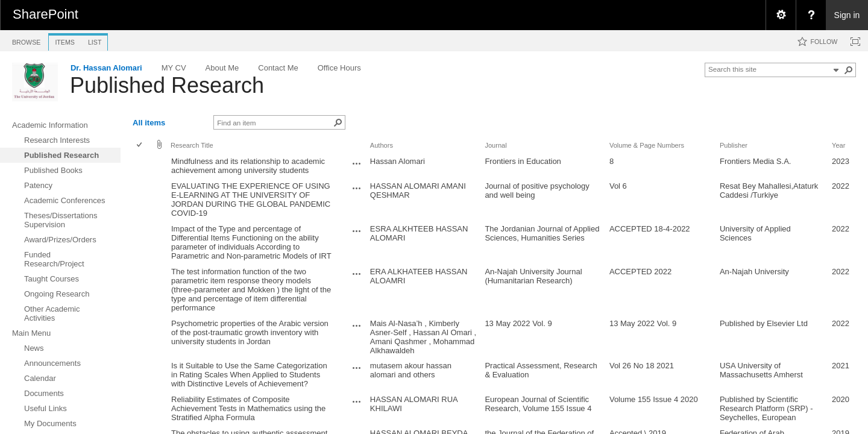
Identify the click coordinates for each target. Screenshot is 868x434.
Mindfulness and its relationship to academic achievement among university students (248, 166)
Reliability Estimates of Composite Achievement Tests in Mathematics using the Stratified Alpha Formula (248, 408)
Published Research (167, 85)
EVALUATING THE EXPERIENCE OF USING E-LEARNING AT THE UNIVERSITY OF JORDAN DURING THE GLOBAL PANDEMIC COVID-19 (251, 200)
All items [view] (149, 123)
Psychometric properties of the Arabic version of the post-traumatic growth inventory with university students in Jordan (250, 332)
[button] (849, 70)
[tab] (26, 40)
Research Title (192, 145)
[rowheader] (142, 166)
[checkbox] (140, 146)
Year (838, 145)
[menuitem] (781, 15)
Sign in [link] (847, 15)
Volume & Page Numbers (647, 145)
